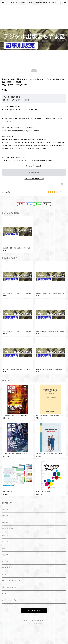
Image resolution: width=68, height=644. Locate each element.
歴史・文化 (5, 561)
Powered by (34, 624)
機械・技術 (5, 522)
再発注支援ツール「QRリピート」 (13, 600)
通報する (63, 184)
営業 (3, 548)
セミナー (5, 594)
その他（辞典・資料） (8, 568)
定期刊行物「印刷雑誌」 (10, 587)
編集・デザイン (6, 535)
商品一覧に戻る (34, 610)
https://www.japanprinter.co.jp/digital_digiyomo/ (20, 131)
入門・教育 (5, 509)
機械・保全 (5, 516)
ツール (4, 574)
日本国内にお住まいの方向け (34, 179)
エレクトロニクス (7, 529)
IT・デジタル (6, 542)
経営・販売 (5, 555)
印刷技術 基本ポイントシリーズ (12, 581)
